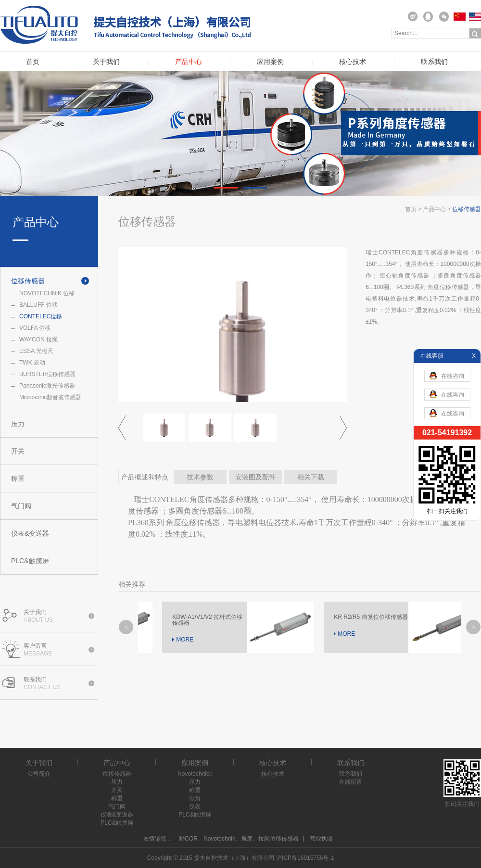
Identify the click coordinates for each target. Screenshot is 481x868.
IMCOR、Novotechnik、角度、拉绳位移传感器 (239, 839)
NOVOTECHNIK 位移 (47, 293)
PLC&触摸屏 (30, 561)
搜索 (475, 34)
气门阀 (21, 506)
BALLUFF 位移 (38, 305)
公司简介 (39, 774)
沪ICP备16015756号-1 (305, 858)
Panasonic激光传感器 (47, 386)
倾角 (195, 798)
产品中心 (189, 62)
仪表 (195, 806)
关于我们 (106, 62)
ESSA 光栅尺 (36, 351)
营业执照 (321, 839)
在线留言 (351, 782)
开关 (18, 451)
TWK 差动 (32, 363)
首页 (33, 62)
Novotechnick (195, 774)
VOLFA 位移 (35, 328)
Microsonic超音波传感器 (50, 397)
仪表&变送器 (30, 533)
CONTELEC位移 (41, 316)
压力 (18, 424)
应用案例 (270, 62)
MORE (165, 640)
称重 (18, 478)
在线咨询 (447, 376)
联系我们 (434, 62)
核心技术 (353, 62)
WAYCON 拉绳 (38, 340)
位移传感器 (28, 281)
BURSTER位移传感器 (47, 374)
